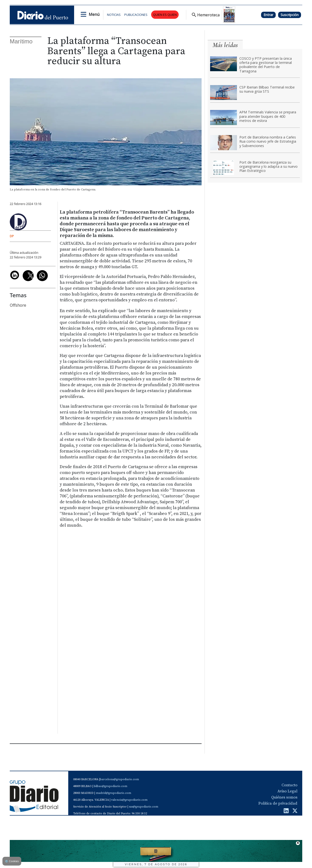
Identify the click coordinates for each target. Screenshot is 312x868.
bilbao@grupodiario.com (111, 786)
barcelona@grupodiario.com (119, 779)
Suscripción (290, 15)
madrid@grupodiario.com (113, 793)
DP (12, 236)
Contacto (289, 785)
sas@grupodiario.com (144, 807)
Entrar (268, 15)
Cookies (12, 861)
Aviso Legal (287, 791)
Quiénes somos (284, 797)
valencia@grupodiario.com (129, 800)
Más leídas (225, 45)
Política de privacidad (278, 803)
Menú (94, 14)
